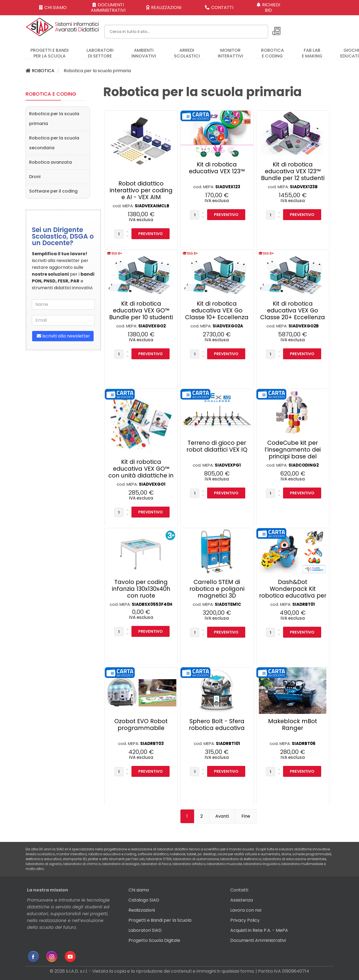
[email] (63, 320)
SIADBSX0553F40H (152, 604)
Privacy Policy (245, 920)
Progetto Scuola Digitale (154, 940)
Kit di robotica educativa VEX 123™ (217, 168)
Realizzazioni (142, 910)
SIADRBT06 (304, 743)
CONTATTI (219, 7)
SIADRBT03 (152, 743)
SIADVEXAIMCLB (152, 206)
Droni (35, 177)
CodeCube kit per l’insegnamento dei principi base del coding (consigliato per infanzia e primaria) (293, 460)
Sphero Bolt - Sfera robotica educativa (217, 725)
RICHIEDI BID (269, 7)
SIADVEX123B (304, 187)
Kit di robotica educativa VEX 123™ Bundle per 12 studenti (293, 171)
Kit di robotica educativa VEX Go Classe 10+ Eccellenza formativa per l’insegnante (217, 317)
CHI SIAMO (53, 7)
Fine (246, 816)
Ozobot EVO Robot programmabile (141, 725)
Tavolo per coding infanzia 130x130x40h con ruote (141, 589)
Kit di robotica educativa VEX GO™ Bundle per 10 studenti (141, 310)
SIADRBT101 (228, 743)
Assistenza (242, 900)
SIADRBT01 (304, 604)
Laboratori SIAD (145, 930)
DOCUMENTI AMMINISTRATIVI (108, 7)
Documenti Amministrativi (258, 940)
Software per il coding (53, 191)
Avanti (222, 816)
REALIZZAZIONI (164, 7)
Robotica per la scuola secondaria (54, 143)
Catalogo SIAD (144, 900)
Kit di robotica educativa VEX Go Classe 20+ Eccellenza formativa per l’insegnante (293, 317)
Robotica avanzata (50, 162)
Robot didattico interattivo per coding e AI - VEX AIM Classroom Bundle (141, 194)
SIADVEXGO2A (228, 326)
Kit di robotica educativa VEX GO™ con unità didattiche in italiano (141, 472)
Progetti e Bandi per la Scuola (160, 920)
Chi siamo (139, 890)
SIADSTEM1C (228, 604)
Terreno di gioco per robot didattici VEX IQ (217, 446)
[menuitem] (50, 51)
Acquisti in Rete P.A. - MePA (259, 930)
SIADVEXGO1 (152, 484)
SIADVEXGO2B (304, 326)
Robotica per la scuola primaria (54, 119)
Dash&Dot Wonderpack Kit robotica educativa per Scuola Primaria (293, 592)
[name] (63, 305)
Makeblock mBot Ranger (293, 725)
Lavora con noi (246, 910)
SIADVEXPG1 (228, 465)
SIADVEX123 (228, 187)
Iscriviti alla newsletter (63, 336)
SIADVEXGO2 (152, 326)
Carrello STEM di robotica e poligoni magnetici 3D (217, 589)
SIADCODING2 (304, 465)
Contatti (239, 890)
